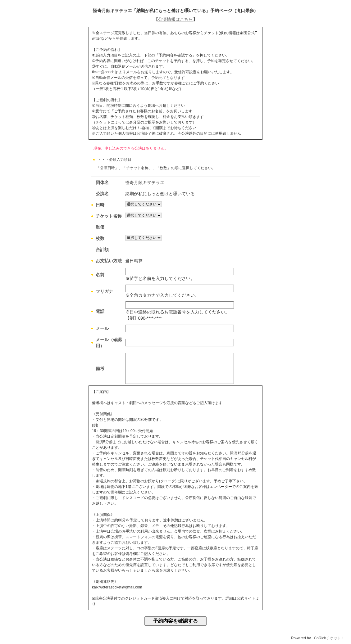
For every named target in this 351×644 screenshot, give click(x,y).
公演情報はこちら (175, 19)
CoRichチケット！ (329, 638)
